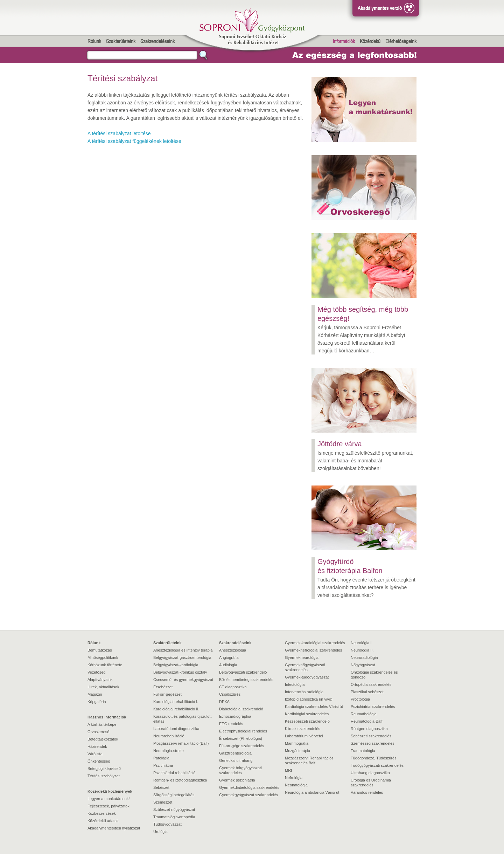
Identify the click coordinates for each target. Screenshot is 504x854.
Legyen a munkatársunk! (108, 799)
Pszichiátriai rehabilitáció (174, 773)
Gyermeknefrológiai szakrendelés (313, 650)
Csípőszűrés (230, 694)
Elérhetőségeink (401, 41)
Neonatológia (296, 785)
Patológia (161, 758)
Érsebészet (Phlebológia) (241, 738)
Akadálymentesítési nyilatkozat (114, 828)
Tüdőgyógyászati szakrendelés (377, 765)
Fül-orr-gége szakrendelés (241, 746)
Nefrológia (294, 778)
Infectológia (295, 684)
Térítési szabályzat (104, 776)
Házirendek (97, 746)
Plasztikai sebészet (367, 692)
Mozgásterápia (297, 751)
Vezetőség (96, 672)
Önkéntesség (99, 761)
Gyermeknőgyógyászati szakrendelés (305, 667)
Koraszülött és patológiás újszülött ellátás (182, 719)
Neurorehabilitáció (169, 736)
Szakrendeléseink (157, 41)
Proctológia (360, 699)
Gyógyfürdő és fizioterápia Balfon (350, 566)
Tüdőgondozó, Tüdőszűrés (374, 758)
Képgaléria (97, 702)
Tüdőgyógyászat (167, 824)
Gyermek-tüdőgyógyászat (307, 677)
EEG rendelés (231, 724)
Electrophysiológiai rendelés (243, 731)
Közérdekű (370, 41)
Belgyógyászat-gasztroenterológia (182, 657)
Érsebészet (163, 687)
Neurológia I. (362, 643)
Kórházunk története (105, 665)
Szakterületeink (121, 41)
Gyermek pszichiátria (237, 780)
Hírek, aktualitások (103, 687)
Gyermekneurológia (302, 657)
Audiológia (228, 665)
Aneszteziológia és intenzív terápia (183, 650)
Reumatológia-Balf (367, 721)
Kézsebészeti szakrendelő (307, 721)
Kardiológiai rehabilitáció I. (176, 702)
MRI (288, 770)
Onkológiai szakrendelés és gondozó (374, 675)
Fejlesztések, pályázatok (108, 806)
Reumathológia (364, 714)
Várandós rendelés (367, 792)
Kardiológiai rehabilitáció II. (176, 709)
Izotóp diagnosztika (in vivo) (309, 699)
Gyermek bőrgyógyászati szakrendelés (240, 770)
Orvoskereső (98, 732)
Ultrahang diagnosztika (370, 773)
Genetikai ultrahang (236, 760)
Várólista (95, 754)
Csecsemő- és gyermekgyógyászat (183, 680)
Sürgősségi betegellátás (174, 795)
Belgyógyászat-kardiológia (176, 665)
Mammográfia (297, 743)
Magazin (95, 694)
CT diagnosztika (233, 687)
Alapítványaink (100, 680)
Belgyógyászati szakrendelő (243, 672)
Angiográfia (229, 657)
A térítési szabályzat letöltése (119, 133)
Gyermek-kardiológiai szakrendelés (315, 643)
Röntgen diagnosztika (369, 729)
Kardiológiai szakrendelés (307, 714)
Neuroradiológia (364, 657)
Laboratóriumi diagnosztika (176, 729)
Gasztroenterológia (235, 753)
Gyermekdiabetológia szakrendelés (249, 787)
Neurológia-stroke (169, 751)
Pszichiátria (163, 765)
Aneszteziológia (233, 650)
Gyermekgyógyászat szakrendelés (248, 795)
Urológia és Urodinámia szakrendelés (371, 783)
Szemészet (163, 802)
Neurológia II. (362, 650)
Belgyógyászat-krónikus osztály (180, 672)
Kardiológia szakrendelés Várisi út (314, 707)
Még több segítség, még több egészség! (363, 314)
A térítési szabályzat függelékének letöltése (134, 141)
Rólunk (94, 41)
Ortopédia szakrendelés (371, 684)
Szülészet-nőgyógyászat (174, 810)
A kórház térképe (102, 724)
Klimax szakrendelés (303, 729)
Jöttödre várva (340, 444)
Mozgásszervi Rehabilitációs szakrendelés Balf (309, 760)
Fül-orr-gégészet (167, 694)
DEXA (224, 702)
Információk (344, 41)
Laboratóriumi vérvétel (304, 736)
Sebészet (161, 787)
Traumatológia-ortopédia (174, 817)
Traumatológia (363, 751)
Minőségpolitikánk (103, 657)
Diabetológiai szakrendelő (241, 709)
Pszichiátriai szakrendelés (373, 707)
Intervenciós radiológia (304, 692)
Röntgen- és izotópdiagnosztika (180, 780)
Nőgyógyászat (363, 665)
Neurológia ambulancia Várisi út (312, 792)
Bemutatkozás (100, 650)
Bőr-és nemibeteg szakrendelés (246, 680)
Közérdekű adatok (103, 821)
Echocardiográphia (235, 716)
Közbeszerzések (102, 813)
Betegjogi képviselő (104, 769)
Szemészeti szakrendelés (373, 743)
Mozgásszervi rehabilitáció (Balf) (181, 743)
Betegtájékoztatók (103, 739)
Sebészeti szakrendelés (371, 736)
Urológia (160, 832)
